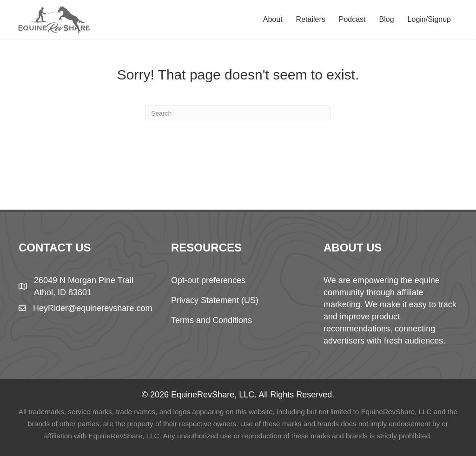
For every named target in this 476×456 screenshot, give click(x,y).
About (273, 19)
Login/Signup (429, 19)
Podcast (352, 19)
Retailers (311, 19)
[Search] (238, 113)
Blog (387, 19)
